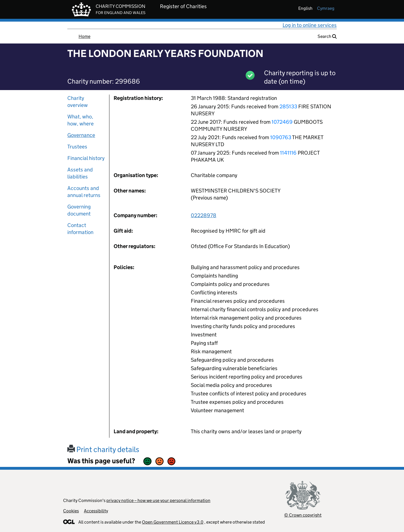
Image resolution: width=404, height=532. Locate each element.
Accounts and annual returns (84, 192)
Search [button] (327, 36)
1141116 (288, 153)
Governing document (79, 210)
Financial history (86, 158)
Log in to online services (310, 25)
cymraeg (326, 8)
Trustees (77, 147)
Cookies (71, 511)
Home (84, 36)
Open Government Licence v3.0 (173, 522)
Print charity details (103, 449)
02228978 (204, 215)
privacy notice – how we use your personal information (158, 500)
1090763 (281, 137)
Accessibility (96, 511)
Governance (81, 135)
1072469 (282, 122)
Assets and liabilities (80, 173)
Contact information (80, 229)
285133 (288, 106)
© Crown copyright (303, 515)
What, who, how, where (81, 120)
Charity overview (78, 102)
